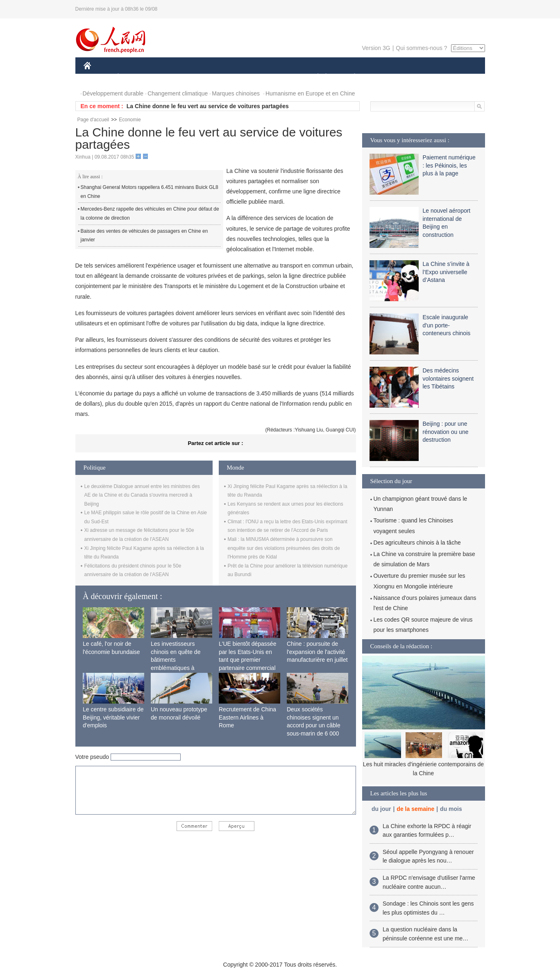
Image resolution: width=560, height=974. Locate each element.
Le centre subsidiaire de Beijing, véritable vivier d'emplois (113, 717)
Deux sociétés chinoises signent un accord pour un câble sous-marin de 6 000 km (314, 725)
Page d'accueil (93, 120)
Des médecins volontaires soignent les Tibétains (448, 378)
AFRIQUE (205, 77)
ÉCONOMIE (133, 77)
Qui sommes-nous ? (421, 48)
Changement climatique (178, 93)
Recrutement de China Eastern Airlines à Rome (247, 717)
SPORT (383, 77)
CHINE (98, 77)
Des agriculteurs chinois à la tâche (417, 543)
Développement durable (113, 93)
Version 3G (376, 48)
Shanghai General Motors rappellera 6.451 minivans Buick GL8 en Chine (150, 192)
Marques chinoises (236, 93)
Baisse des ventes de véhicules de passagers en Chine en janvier (144, 236)
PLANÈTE (350, 77)
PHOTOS (456, 77)
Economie (130, 120)
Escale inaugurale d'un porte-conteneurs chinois (447, 325)
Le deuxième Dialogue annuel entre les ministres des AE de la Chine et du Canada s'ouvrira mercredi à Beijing (142, 495)
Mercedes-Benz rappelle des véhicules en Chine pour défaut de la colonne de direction (150, 213)
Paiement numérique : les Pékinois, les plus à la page (449, 165)
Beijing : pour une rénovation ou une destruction (446, 432)
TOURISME (418, 77)
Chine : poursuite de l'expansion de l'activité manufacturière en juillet (317, 652)
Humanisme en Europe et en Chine (310, 93)
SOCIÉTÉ (314, 77)
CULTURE (278, 77)
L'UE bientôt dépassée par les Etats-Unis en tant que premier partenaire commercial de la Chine (247, 660)
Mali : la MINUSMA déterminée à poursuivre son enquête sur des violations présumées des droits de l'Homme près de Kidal (284, 548)
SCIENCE (241, 77)
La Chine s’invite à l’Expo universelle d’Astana (446, 272)
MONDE (171, 77)
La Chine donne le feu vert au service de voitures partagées (208, 106)
